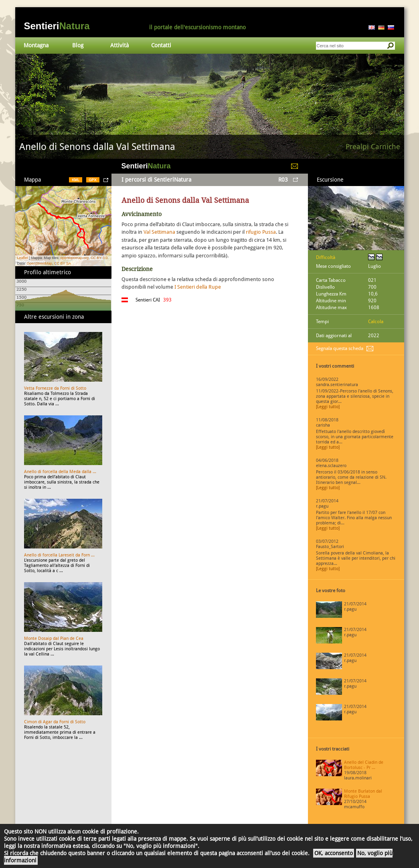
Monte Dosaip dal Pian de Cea (54, 638)
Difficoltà (326, 257)
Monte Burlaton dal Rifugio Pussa (363, 794)
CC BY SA (63, 263)
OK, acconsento (334, 853)
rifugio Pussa (261, 232)
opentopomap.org (74, 258)
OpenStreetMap (40, 263)
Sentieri (57, 26)
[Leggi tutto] (328, 407)
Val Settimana (159, 232)
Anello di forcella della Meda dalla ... (60, 472)
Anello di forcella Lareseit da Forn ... (59, 555)
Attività (119, 45)
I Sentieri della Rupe (198, 287)
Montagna (36, 45)
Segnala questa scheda (340, 348)
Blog (78, 45)
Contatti (161, 45)
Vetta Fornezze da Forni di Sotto (55, 388)
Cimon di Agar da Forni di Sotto (55, 722)
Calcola (376, 322)
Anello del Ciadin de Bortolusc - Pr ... (364, 765)
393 (167, 300)
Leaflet (23, 258)
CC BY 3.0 (99, 258)
